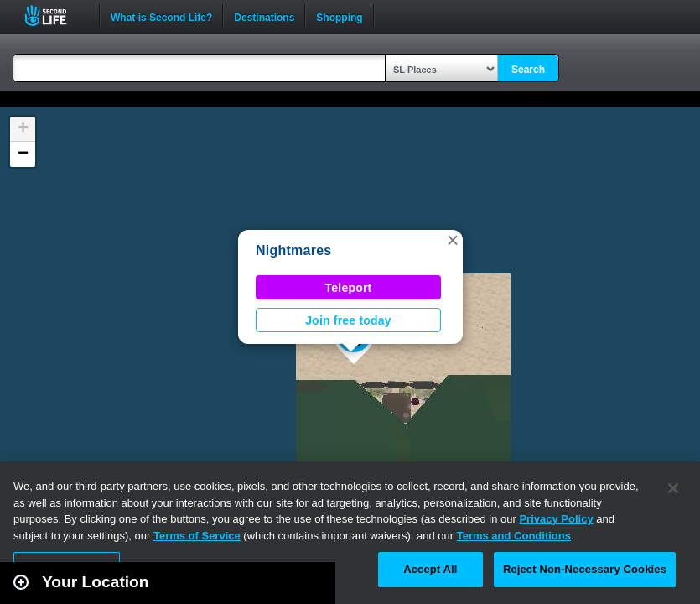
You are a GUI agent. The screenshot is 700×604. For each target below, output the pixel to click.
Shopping (339, 16)
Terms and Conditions (514, 536)
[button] (453, 240)
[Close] (673, 488)
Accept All (430, 569)
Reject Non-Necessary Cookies (585, 569)
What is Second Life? (161, 16)
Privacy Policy (556, 519)
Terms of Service (197, 536)
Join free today (348, 320)
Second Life (55, 16)
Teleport (349, 288)
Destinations (264, 16)
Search (528, 70)
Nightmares (293, 250)
